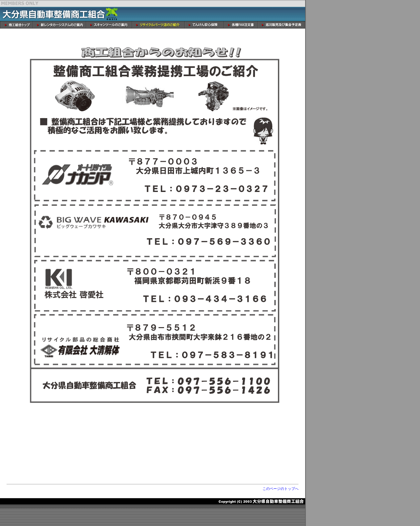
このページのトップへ (281, 489)
